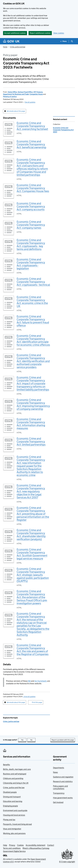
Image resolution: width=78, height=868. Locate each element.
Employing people (10, 806)
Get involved (58, 802)
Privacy (12, 845)
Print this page (37, 702)
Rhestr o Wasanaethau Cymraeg (36, 848)
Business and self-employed (15, 774)
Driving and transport (12, 797)
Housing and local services (14, 815)
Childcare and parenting (13, 778)
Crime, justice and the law (14, 788)
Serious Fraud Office (25, 92)
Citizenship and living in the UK (16, 783)
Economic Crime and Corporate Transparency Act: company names (31, 225)
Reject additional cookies (40, 33)
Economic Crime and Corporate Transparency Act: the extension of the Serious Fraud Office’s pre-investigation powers (32, 597)
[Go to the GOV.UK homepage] (11, 41)
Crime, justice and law (18, 47)
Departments (59, 768)
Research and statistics (63, 781)
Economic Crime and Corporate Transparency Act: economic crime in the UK (32, 302)
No (33, 740)
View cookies (59, 33)
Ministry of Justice (10, 97)
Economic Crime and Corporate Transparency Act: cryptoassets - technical (33, 282)
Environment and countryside (15, 810)
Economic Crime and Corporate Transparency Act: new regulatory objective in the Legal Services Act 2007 (31, 491)
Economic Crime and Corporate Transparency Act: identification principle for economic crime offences (33, 340)
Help (5, 845)
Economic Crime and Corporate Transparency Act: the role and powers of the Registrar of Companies (33, 650)
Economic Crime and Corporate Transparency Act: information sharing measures (31, 424)
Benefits (6, 765)
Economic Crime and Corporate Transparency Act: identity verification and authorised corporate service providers (33, 361)
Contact (51, 845)
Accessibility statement (35, 845)
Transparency (59, 793)
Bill (29, 681)
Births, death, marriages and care (17, 769)
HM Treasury (38, 92)
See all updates (30, 102)
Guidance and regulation (63, 777)
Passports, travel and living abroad (17, 824)
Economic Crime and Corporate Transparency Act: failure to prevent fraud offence (33, 321)
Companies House (36, 94)
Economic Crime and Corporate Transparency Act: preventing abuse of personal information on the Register (33, 514)
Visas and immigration (12, 829)
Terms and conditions (12, 848)
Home (5, 47)
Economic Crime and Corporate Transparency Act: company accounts (31, 206)
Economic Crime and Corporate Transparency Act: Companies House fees (33, 188)
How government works (63, 798)
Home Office (12, 92)
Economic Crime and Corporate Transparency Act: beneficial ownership (31, 144)
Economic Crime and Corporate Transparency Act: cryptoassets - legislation (31, 264)
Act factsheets (41, 681)
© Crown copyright (67, 862)
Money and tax (9, 820)
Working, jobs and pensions (14, 833)
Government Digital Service (14, 851)
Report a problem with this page (63, 740)
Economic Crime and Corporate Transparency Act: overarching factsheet (32, 126)
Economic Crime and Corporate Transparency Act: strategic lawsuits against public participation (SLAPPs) (33, 575)
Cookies (20, 845)
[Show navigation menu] (63, 41)
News (55, 772)
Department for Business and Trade (16, 94)
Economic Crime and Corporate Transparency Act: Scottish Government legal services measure (32, 554)
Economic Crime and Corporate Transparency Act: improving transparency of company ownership (33, 404)
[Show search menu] (72, 41)
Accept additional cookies (15, 33)
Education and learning (13, 801)
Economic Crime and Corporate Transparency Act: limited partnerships (31, 441)
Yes (24, 740)
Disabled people (10, 792)
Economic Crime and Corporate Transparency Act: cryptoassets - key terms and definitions (31, 245)
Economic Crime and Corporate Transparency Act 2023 (63, 130)
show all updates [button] (29, 697)
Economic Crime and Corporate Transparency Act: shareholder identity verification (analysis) (31, 535)
